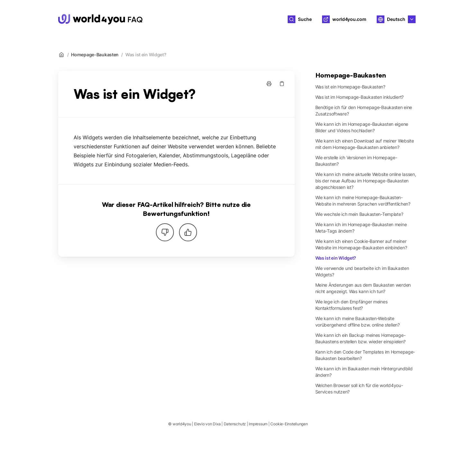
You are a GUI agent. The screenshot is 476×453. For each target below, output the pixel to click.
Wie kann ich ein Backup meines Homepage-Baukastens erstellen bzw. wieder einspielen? (361, 338)
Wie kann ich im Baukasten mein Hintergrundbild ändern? (364, 372)
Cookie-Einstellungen (289, 424)
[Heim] (100, 19)
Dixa (217, 424)
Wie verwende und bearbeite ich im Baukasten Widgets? (362, 271)
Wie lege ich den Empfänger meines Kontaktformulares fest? (351, 305)
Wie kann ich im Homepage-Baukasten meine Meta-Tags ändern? (361, 228)
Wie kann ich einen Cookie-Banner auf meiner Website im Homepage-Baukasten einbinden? (361, 244)
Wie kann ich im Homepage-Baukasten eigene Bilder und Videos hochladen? (362, 127)
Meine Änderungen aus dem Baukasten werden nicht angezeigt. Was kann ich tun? (363, 288)
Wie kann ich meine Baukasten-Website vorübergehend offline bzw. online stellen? (358, 322)
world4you (182, 424)
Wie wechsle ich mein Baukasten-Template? (359, 214)
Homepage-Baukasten (95, 55)
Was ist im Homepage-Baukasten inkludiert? (360, 97)
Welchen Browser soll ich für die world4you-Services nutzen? (359, 388)
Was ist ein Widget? (146, 55)
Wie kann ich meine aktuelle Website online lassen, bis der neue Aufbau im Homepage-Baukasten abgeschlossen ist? (366, 181)
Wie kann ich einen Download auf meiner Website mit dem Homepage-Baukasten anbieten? (365, 144)
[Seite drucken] (269, 84)
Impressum (258, 424)
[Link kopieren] (282, 84)
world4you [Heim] (170, 19)
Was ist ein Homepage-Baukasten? (350, 87)
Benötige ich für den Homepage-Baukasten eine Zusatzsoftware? (364, 111)
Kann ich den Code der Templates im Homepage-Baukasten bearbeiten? (365, 355)
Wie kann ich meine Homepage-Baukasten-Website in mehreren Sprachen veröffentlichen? (363, 201)
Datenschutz (235, 424)
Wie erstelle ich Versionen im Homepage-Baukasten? (356, 161)
